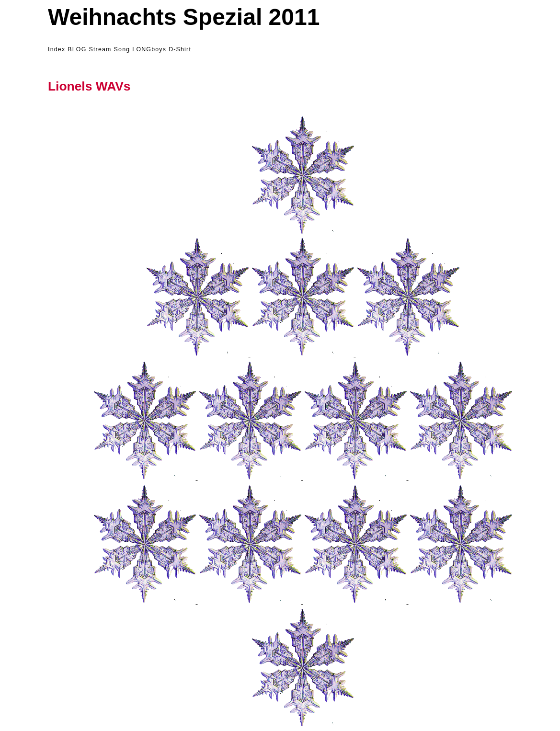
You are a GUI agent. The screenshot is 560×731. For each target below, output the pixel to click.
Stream (100, 49)
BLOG (77, 49)
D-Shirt (180, 49)
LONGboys (149, 49)
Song (122, 49)
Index (57, 49)
